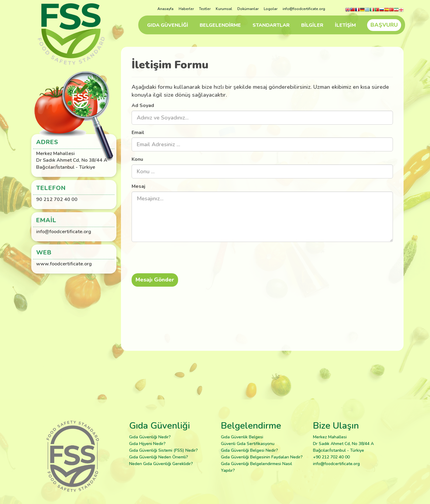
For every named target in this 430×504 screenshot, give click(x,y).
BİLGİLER (312, 25)
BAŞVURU (384, 25)
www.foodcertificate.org (64, 264)
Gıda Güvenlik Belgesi (242, 437)
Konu (137, 159)
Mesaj (138, 186)
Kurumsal (224, 9)
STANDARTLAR (271, 25)
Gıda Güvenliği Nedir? (150, 437)
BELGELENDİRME (220, 25)
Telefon (51, 188)
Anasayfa (165, 9)
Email (138, 133)
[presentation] (182, 258)
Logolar (271, 9)
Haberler (186, 9)
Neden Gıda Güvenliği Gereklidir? (161, 464)
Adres (47, 142)
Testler (205, 9)
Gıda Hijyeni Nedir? (147, 444)
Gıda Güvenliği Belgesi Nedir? (249, 450)
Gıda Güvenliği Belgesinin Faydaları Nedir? (262, 457)
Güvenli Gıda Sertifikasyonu (248, 444)
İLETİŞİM (345, 25)
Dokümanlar (248, 9)
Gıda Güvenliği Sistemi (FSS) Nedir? (163, 450)
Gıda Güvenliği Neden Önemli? (159, 457)
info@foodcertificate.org (304, 9)
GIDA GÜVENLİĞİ (168, 25)
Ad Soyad (143, 105)
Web (44, 252)
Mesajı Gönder (155, 280)
